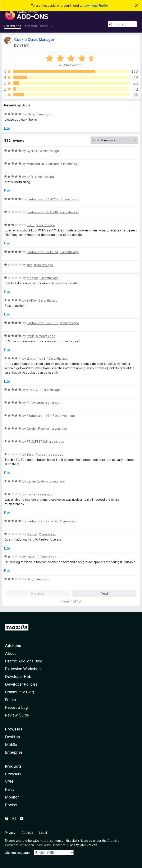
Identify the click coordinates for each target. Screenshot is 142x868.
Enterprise (14, 752)
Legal (43, 833)
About (10, 653)
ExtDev (32, 300)
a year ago (53, 403)
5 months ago (70, 164)
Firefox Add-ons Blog (24, 661)
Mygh (31, 336)
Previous (38, 593)
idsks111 (32, 557)
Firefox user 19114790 (42, 416)
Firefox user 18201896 (43, 323)
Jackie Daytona (38, 481)
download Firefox (96, 6)
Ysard (24, 45)
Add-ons (13, 646)
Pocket (11, 805)
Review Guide (17, 715)
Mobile (11, 745)
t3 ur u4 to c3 (36, 358)
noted (44, 841)
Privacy (10, 833)
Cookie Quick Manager (34, 40)
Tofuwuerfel (35, 403)
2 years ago (68, 521)
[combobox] (122, 24)
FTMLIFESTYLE (37, 442)
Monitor (12, 797)
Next (104, 593)
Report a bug (16, 707)
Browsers (13, 774)
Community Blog (19, 692)
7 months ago (70, 199)
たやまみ (33, 390)
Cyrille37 (33, 151)
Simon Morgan (37, 454)
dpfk (30, 177)
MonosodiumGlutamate (43, 164)
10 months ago (57, 358)
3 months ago (50, 151)
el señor (32, 278)
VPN (9, 782)
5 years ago (44, 114)
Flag (7, 128)
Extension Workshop (23, 669)
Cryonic (32, 534)
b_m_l (31, 225)
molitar (31, 494)
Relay (10, 789)
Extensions (13, 26)
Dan (29, 579)
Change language (17, 853)
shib (30, 265)
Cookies (27, 833)
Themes (31, 26)
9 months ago (49, 278)
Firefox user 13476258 (43, 199)
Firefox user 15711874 (42, 252)
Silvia (30, 114)
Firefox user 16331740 (42, 212)
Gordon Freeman (39, 429)
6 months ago (44, 177)
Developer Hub (18, 677)
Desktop (12, 737)
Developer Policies (21, 684)
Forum (10, 700)
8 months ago (45, 225)
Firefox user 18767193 (43, 521)
